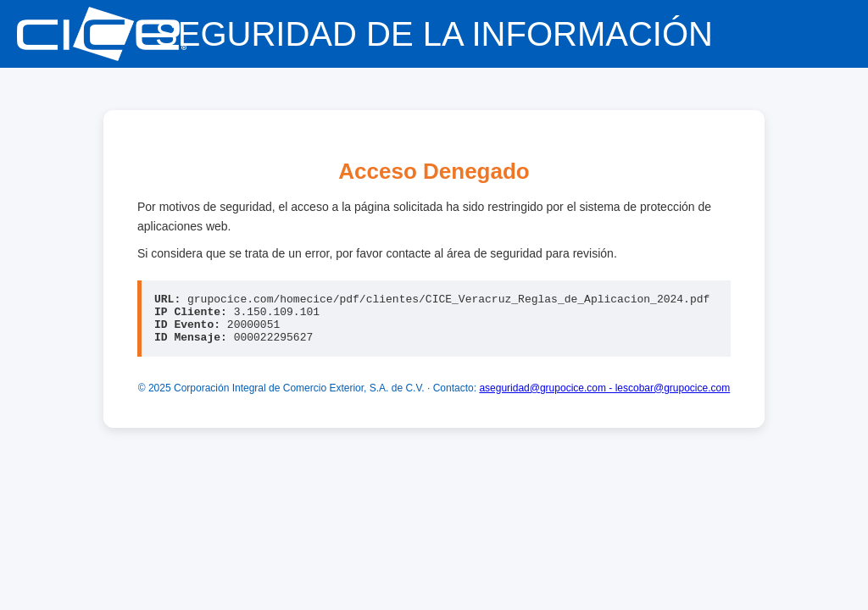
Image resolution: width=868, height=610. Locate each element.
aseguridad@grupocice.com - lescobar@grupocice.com (604, 398)
